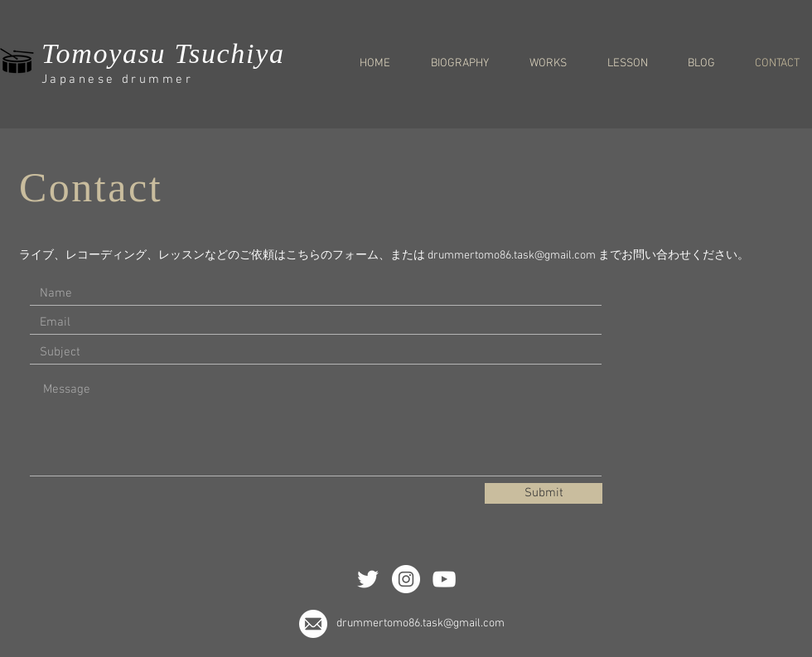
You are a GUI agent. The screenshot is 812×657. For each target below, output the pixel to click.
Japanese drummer (117, 80)
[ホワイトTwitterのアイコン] (368, 579)
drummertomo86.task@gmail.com (512, 256)
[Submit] (544, 493)
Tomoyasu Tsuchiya (163, 53)
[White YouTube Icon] (444, 579)
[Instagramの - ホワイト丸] (406, 579)
